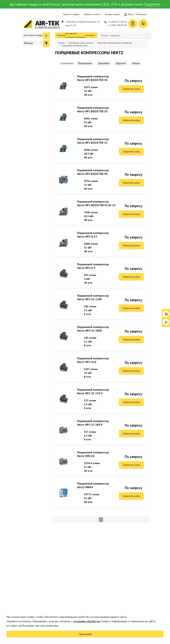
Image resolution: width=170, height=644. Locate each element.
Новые (136, 63)
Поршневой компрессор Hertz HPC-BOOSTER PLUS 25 (96, 206)
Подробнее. (152, 4)
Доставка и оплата (70, 35)
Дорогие (121, 63)
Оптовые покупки (112, 14)
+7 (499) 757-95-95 (117, 22)
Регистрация (141, 14)
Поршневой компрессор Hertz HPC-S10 (93, 367)
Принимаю (85, 634)
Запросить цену (131, 89)
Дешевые (104, 63)
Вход (130, 14)
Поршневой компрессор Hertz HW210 (93, 463)
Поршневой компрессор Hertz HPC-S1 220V (93, 303)
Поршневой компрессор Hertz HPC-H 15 (93, 238)
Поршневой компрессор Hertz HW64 (93, 495)
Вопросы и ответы (92, 14)
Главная (61, 35)
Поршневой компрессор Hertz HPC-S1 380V (93, 335)
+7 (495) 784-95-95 (118, 25)
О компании (80, 35)
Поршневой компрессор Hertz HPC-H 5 (93, 271)
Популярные (85, 63)
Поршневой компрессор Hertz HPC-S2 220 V (93, 399)
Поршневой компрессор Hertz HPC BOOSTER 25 (93, 142)
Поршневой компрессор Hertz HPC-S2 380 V (93, 431)
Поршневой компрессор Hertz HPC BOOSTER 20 (93, 110)
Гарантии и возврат (71, 14)
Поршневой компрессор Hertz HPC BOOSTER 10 (93, 78)
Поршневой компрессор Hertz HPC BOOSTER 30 (93, 174)
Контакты (90, 35)
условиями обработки (87, 621)
